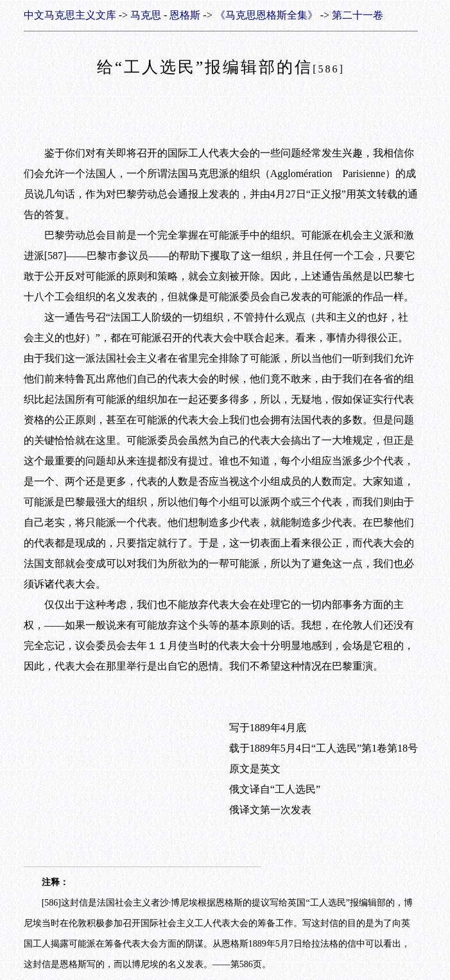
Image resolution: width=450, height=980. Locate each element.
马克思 (146, 15)
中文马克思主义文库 (70, 15)
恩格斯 (185, 15)
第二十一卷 (358, 15)
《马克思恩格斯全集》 (266, 15)
